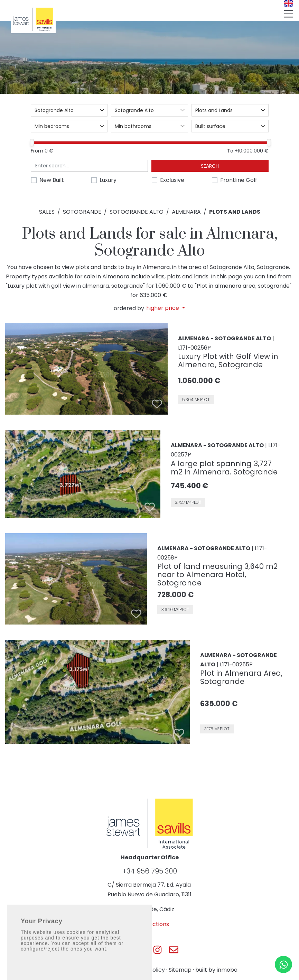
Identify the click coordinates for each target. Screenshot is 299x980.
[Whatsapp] (283, 964)
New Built (52, 180)
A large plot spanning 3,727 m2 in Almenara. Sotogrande (224, 468)
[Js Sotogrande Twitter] (142, 950)
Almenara (186, 212)
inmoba (227, 970)
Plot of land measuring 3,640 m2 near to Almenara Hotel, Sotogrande (217, 575)
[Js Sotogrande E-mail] (174, 950)
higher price (163, 308)
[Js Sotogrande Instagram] (157, 950)
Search (210, 166)
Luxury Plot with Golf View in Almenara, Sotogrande (228, 360)
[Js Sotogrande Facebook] (125, 950)
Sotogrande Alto (137, 212)
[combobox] (69, 110)
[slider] (32, 143)
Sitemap (180, 970)
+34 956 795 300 (150, 871)
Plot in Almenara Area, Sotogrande (241, 677)
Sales (47, 212)
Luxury (108, 180)
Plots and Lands (235, 212)
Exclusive (172, 180)
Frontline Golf (239, 180)
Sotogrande (82, 212)
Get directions (150, 924)
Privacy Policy (146, 970)
